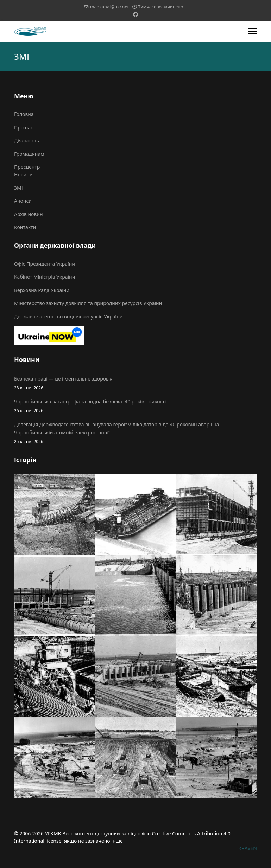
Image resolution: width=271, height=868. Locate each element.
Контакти (25, 227)
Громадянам (29, 154)
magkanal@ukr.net (109, 7)
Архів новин (29, 214)
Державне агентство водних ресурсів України (68, 316)
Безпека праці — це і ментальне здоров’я (135, 383)
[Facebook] (135, 14)
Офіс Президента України (45, 264)
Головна (24, 114)
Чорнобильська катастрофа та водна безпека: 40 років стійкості (135, 406)
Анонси (23, 201)
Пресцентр (27, 167)
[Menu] (253, 31)
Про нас (24, 127)
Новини (23, 174)
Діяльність (27, 140)
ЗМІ (18, 188)
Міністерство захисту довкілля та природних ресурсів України (88, 303)
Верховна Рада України (42, 290)
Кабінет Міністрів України (45, 277)
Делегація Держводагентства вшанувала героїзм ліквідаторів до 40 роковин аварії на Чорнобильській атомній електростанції (135, 433)
